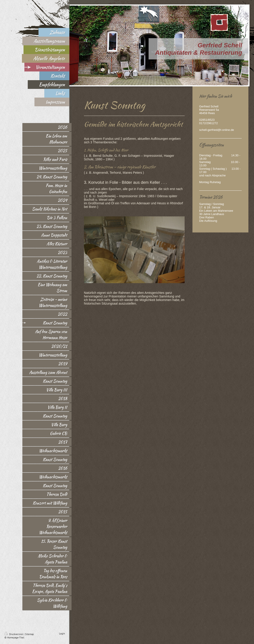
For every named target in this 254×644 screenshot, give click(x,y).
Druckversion (14, 634)
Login (62, 634)
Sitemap (29, 634)
